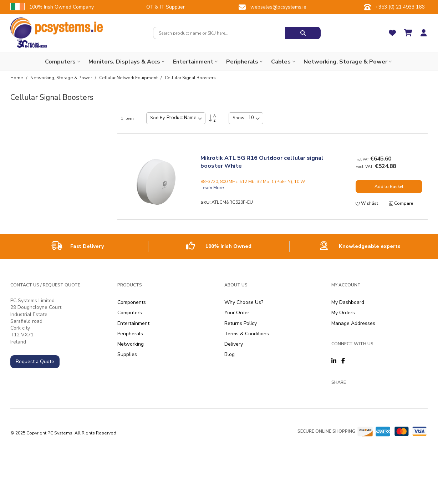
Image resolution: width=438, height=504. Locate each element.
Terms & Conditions (247, 334)
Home (17, 78)
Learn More (212, 188)
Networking (131, 344)
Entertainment (133, 323)
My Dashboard (348, 302)
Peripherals (130, 334)
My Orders (343, 313)
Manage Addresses (353, 323)
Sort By (157, 118)
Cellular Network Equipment (129, 78)
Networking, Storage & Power (62, 78)
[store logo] (57, 28)
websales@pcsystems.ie (278, 7)
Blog (230, 354)
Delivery (234, 344)
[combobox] (219, 33)
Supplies (127, 354)
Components (132, 302)
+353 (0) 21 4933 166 (400, 7)
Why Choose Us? (244, 302)
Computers (130, 313)
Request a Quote (35, 362)
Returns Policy (241, 323)
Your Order (237, 313)
